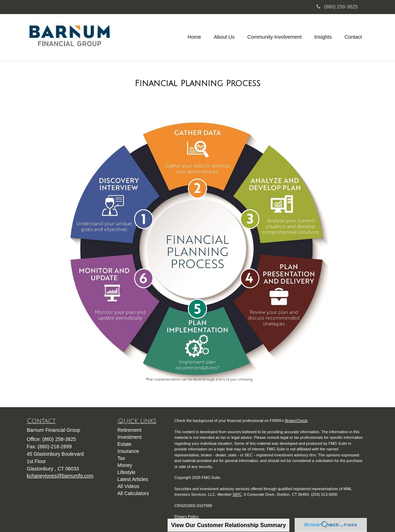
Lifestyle (127, 472)
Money (125, 465)
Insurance (128, 451)
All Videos (128, 486)
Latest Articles (133, 479)
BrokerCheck (296, 421)
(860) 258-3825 (337, 7)
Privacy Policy (187, 517)
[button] (224, 37)
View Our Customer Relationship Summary (228, 525)
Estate (125, 444)
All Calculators (133, 493)
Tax (121, 458)
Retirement (130, 430)
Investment (130, 437)
